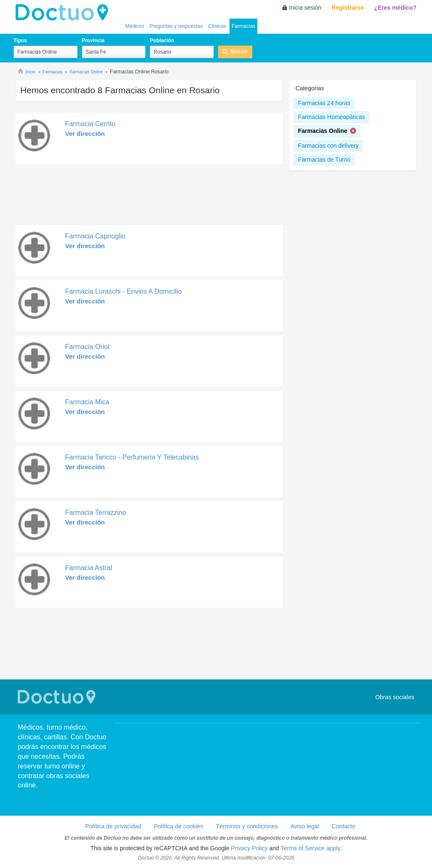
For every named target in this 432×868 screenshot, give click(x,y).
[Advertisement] (149, 196)
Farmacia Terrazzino (96, 512)
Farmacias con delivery (328, 146)
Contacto (343, 826)
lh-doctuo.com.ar (64, 13)
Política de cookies (179, 826)
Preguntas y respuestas (176, 26)
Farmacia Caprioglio (95, 236)
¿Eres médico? (395, 8)
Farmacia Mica (87, 402)
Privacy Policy (249, 848)
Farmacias (243, 26)
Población (162, 41)
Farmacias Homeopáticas (331, 117)
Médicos (135, 26)
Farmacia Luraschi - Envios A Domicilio (123, 291)
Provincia (93, 41)
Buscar (239, 51)
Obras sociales (395, 697)
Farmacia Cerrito (90, 124)
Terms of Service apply (310, 848)
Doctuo (58, 697)
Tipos (20, 41)
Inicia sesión (305, 8)
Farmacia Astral (88, 568)
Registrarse (348, 8)
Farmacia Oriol (87, 347)
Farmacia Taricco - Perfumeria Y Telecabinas (132, 457)
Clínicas (217, 26)
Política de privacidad (113, 826)
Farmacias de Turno (324, 160)
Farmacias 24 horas (324, 103)
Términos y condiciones (247, 826)
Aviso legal (305, 826)
